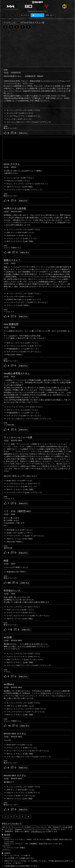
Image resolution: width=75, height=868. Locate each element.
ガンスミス (25, 15)
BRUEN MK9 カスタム (15, 734)
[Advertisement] (37, 48)
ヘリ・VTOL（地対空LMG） (18, 511)
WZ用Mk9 (9, 684)
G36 (6, 70)
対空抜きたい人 (12, 591)
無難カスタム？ (12, 260)
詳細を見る (23, 133)
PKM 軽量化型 (11, 324)
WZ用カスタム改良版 (15, 208)
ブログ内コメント (38, 831)
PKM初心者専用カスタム (17, 374)
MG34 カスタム (12, 164)
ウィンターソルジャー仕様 (18, 437)
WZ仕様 (8, 637)
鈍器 (6, 561)
